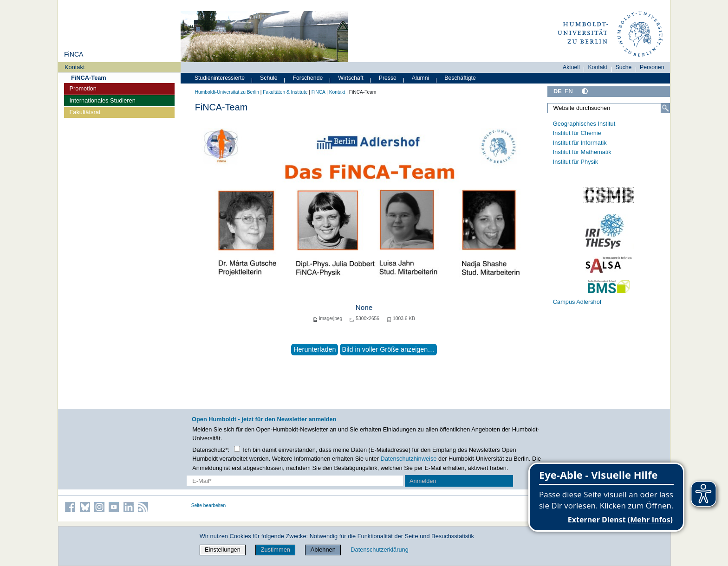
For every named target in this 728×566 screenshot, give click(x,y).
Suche (624, 67)
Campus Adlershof (577, 302)
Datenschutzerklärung (379, 550)
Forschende (308, 78)
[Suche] (665, 108)
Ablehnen (323, 550)
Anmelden (423, 481)
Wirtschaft (351, 78)
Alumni (421, 78)
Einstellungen (223, 550)
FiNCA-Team (89, 78)
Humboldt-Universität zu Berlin (227, 92)
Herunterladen (315, 349)
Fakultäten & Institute (285, 92)
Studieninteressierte (220, 78)
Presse (388, 78)
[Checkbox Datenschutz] (237, 449)
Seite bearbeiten (209, 505)
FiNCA (74, 54)
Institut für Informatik (580, 143)
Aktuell (571, 67)
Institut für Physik (575, 162)
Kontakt (75, 67)
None (364, 307)
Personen (652, 67)
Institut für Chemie (577, 133)
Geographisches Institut (584, 124)
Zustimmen (276, 550)
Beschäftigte (460, 78)
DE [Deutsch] (558, 91)
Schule (269, 78)
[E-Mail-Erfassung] (295, 481)
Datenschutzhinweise (409, 459)
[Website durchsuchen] (609, 108)
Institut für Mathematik (582, 152)
